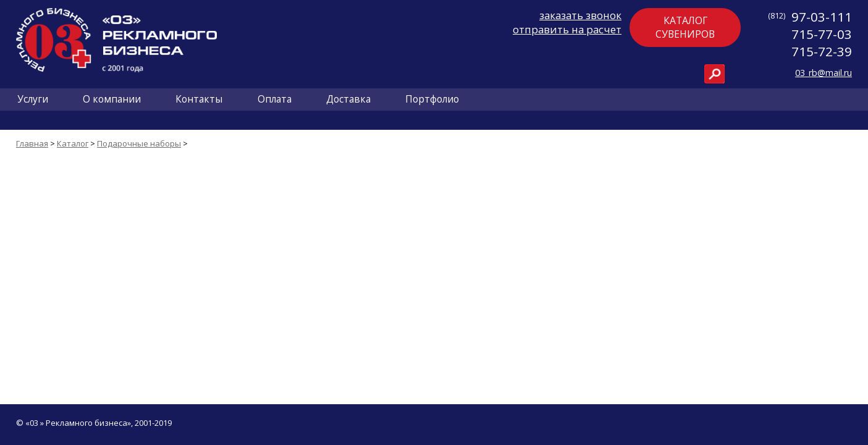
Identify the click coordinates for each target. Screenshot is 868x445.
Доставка (348, 99)
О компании (112, 99)
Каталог (73, 143)
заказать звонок (580, 15)
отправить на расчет (567, 29)
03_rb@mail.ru (824, 73)
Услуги (33, 99)
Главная (32, 143)
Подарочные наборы (139, 143)
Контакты (199, 99)
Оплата (275, 99)
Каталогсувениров (685, 27)
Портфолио (432, 99)
